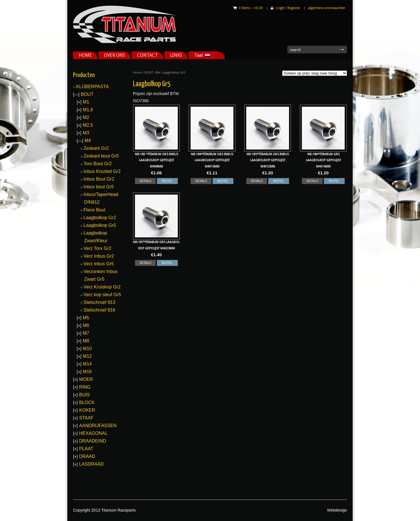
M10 (87, 349)
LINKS (176, 55)
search (295, 50)
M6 (86, 325)
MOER (86, 379)
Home (138, 73)
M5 (86, 318)
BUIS (84, 395)
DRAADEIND (92, 441)
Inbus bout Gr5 (99, 187)
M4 (158, 73)
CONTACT (148, 55)
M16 (87, 372)
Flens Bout (94, 210)
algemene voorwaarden (327, 8)
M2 (86, 117)
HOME (85, 55)
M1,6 (88, 110)
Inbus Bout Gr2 (99, 179)
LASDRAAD (91, 464)
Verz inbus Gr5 (99, 264)
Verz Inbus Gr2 (99, 256)
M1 (86, 102)
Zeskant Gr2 (96, 148)
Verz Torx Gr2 (98, 248)
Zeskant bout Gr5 (101, 156)
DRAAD (87, 456)
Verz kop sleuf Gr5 (102, 295)
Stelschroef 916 (99, 310)
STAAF (86, 418)
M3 (86, 133)
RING (85, 387)
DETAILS (145, 181)
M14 (87, 364)
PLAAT (86, 449)
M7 (86, 333)
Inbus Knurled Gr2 (102, 171)
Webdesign (337, 510)
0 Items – (251, 8)
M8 (86, 341)
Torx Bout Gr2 (98, 164)
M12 (87, 356)
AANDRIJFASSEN (98, 426)
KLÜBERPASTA (92, 87)
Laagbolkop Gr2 (100, 218)
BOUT (149, 73)
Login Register (288, 8)
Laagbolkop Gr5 (100, 225)
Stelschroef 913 (99, 302)
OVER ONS (115, 55)
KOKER (87, 410)
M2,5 (88, 125)
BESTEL (167, 181)
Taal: (204, 55)
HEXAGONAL (93, 433)
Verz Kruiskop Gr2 (102, 287)
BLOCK (87, 402)
